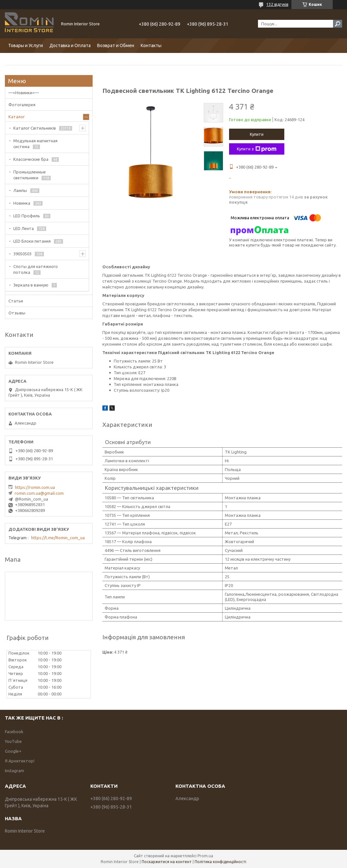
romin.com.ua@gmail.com (39, 493)
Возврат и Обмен (116, 45)
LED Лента (24, 228)
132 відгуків (277, 4)
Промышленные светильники (30, 175)
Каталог (17, 117)
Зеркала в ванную (31, 285)
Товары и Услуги (26, 45)
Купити (257, 134)
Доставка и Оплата (70, 45)
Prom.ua (205, 856)
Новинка (22, 203)
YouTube (13, 741)
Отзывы (17, 313)
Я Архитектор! (20, 761)
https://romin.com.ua (35, 487)
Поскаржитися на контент (167, 862)
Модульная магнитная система (35, 144)
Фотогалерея (22, 105)
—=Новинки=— (24, 93)
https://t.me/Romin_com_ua (58, 538)
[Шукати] (338, 24)
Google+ (13, 751)
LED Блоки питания (32, 241)
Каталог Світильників (35, 128)
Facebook (14, 732)
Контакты (151, 45)
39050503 (22, 254)
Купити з (257, 149)
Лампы (20, 190)
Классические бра (31, 159)
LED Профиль (27, 216)
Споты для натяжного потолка (36, 269)
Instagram (14, 771)
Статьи (16, 301)
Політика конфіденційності (220, 862)
